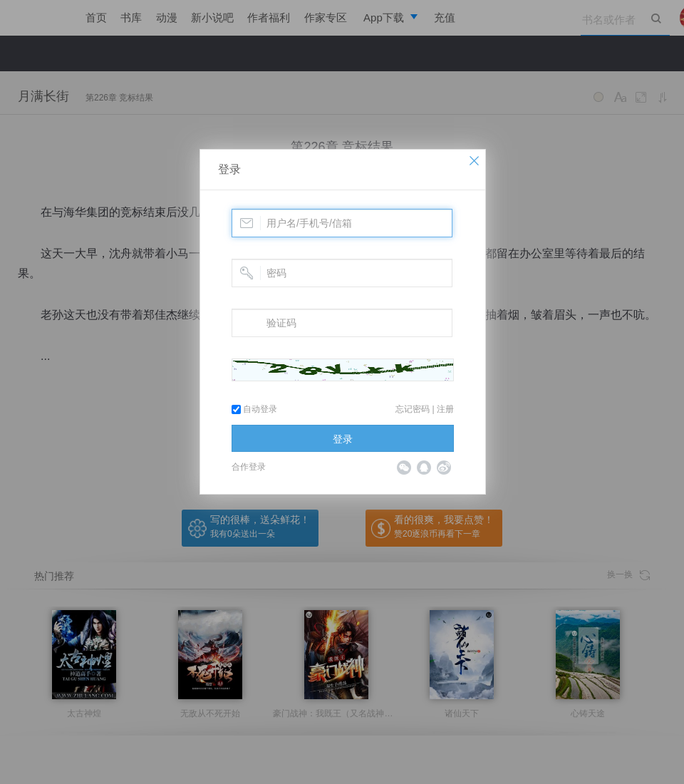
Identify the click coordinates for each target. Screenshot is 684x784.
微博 (444, 468)
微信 (404, 468)
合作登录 (249, 467)
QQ (424, 468)
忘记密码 (413, 409)
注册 (445, 409)
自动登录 (254, 409)
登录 (229, 169)
